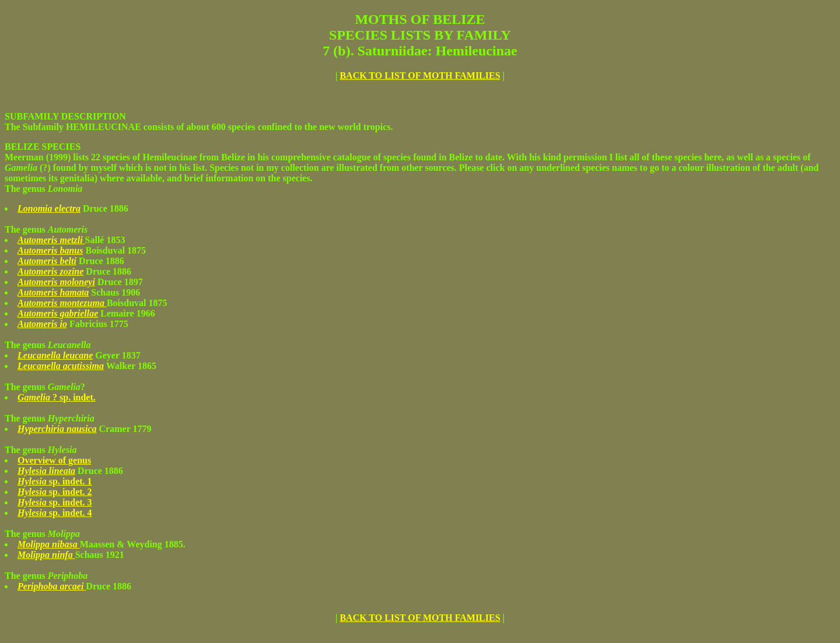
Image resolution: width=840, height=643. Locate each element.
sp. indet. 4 (55, 513)
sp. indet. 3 (55, 502)
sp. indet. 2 (55, 492)
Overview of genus (54, 460)
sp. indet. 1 (55, 481)
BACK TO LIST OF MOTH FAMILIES (420, 75)
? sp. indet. (57, 397)
